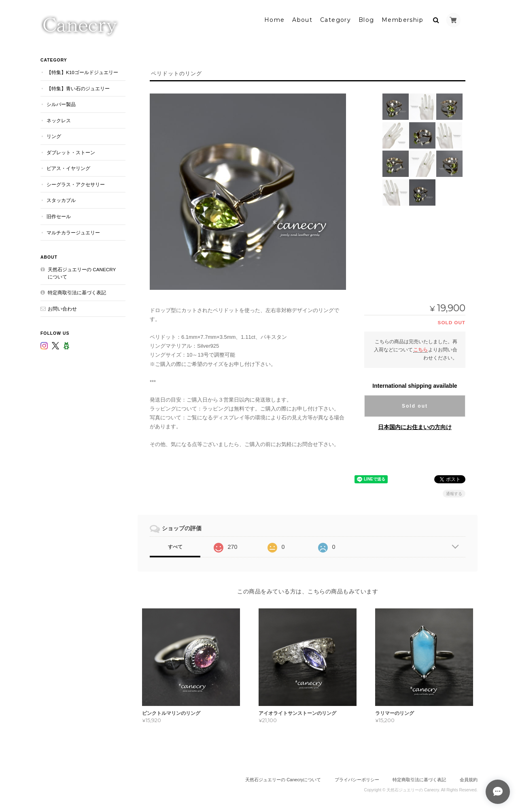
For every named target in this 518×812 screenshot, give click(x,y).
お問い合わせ (62, 307)
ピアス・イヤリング (68, 167)
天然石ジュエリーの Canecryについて (82, 272)
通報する (454, 493)
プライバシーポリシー (357, 779)
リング (54, 135)
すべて (175, 546)
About (302, 19)
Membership (402, 19)
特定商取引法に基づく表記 (77, 292)
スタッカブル (61, 199)
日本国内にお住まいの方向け (415, 426)
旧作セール (59, 216)
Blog (366, 19)
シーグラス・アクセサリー (76, 184)
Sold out (415, 405)
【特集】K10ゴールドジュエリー (82, 71)
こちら (420, 348)
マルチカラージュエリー (73, 231)
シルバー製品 (61, 103)
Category (335, 19)
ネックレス (59, 119)
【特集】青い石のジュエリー (78, 87)
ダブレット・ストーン (71, 151)
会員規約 (469, 779)
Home (275, 19)
